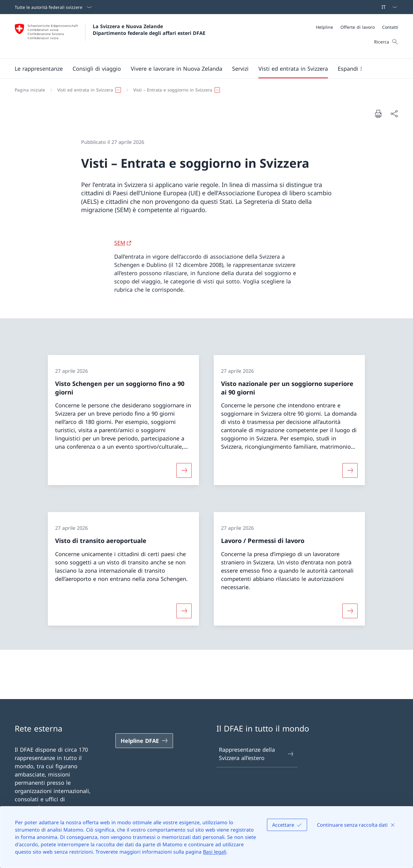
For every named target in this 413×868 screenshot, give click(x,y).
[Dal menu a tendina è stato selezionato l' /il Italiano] (387, 7)
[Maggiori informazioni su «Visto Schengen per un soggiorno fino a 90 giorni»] (184, 470)
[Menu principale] (202, 69)
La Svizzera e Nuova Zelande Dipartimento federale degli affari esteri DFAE (149, 30)
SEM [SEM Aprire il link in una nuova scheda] (120, 243)
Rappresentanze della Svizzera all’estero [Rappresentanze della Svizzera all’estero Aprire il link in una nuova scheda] (257, 754)
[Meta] (357, 27)
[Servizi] (240, 69)
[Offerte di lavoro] (358, 27)
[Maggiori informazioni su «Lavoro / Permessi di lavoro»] (350, 611)
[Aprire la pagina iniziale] (110, 36)
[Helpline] (325, 27)
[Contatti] (390, 27)
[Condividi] (394, 114)
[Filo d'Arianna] (204, 90)
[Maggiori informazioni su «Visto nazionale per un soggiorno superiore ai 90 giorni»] (350, 470)
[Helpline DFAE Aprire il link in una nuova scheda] (144, 741)
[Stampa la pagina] (378, 114)
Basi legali (215, 852)
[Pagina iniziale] (30, 90)
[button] (39, 69)
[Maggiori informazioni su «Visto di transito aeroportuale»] (184, 611)
